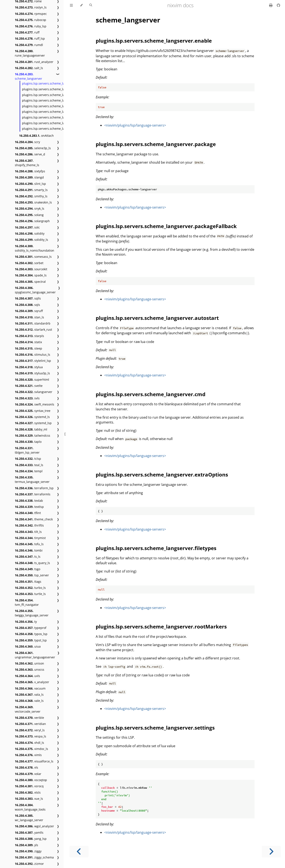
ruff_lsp (30, 38)
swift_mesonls (35, 404)
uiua (28, 646)
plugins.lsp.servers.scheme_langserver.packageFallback (62, 95)
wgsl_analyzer (34, 826)
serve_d (30, 154)
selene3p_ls (33, 148)
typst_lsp (31, 640)
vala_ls (29, 695)
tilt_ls (28, 532)
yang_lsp (31, 839)
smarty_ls (31, 190)
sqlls (28, 298)
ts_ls (28, 557)
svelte (29, 386)
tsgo (28, 569)
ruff (27, 32)
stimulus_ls (33, 355)
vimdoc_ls (31, 749)
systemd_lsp (33, 423)
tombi (29, 550)
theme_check (34, 519)
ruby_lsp (31, 26)
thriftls (29, 525)
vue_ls (29, 799)
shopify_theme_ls (27, 163)
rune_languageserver (30, 53)
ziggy (28, 851)
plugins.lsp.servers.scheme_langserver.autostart (56, 100)
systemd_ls (32, 417)
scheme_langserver (28, 76)
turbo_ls (30, 588)
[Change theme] (81, 5)
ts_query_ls (32, 563)
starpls (29, 336)
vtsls (28, 792)
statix (28, 342)
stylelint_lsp (33, 361)
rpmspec (31, 14)
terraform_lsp (34, 488)
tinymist (30, 538)
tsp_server (32, 575)
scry (27, 142)
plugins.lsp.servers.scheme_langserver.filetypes (56, 117)
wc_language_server (29, 818)
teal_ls (29, 465)
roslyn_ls (31, 7)
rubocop (30, 20)
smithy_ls (31, 196)
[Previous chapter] (79, 852)
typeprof (31, 628)
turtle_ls (30, 594)
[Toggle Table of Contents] (71, 5)
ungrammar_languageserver (35, 655)
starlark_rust (33, 330)
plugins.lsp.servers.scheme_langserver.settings (56, 129)
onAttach (36, 136)
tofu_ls (29, 544)
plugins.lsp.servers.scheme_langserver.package (56, 89)
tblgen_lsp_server (27, 450)
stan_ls (29, 317)
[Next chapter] (271, 852)
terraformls (33, 494)
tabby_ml (31, 429)
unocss (30, 669)
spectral (30, 282)
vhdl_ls (29, 743)
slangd (29, 177)
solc (27, 227)
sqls (27, 305)
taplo (28, 442)
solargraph (32, 221)
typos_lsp (31, 634)
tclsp (28, 459)
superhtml (32, 380)
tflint (28, 513)
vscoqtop (31, 780)
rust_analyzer (34, 62)
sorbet (29, 263)
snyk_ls (30, 208)
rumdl (29, 45)
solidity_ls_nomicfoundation (35, 248)
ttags (28, 582)
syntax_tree (33, 411)
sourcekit (31, 269)
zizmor (29, 864)
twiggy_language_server (32, 613)
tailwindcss (33, 435)
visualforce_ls (34, 761)
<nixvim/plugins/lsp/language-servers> (135, 125)
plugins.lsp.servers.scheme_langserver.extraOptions (59, 112)
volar (28, 774)
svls (27, 398)
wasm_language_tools (30, 807)
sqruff (29, 311)
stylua (29, 367)
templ (29, 471)
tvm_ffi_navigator (27, 602)
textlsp (29, 507)
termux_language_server (32, 479)
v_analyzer (32, 682)
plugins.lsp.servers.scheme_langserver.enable (55, 83)
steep (28, 348)
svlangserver (34, 392)
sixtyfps (30, 171)
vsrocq (29, 786)
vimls (28, 755)
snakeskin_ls (33, 202)
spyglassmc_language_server (35, 290)
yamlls (29, 832)
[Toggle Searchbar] (91, 5)
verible (29, 718)
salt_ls (29, 68)
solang (29, 215)
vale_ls (29, 701)
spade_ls (31, 275)
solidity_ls (31, 240)
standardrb (33, 323)
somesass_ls (33, 257)
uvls (27, 676)
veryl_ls (30, 730)
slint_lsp (30, 184)
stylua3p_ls (32, 373)
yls (26, 845)
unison (29, 663)
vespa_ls (30, 736)
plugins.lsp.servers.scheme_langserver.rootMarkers (59, 123)
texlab (29, 501)
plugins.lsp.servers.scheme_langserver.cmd (53, 106)
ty (26, 622)
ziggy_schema (34, 857)
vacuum (30, 688)
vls (26, 767)
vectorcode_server (28, 709)
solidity (30, 233)
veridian (30, 724)
